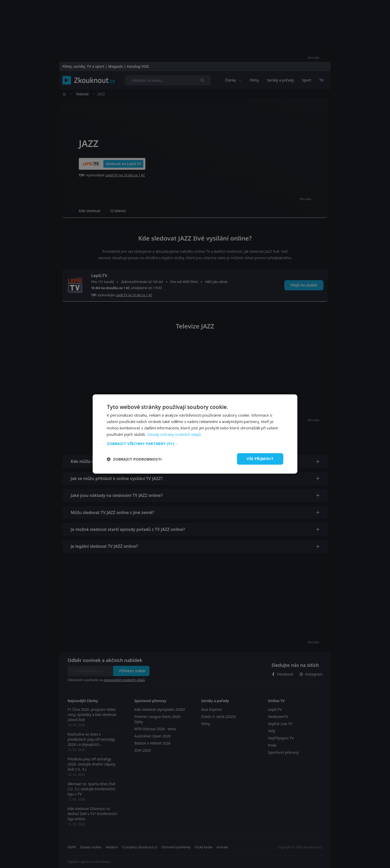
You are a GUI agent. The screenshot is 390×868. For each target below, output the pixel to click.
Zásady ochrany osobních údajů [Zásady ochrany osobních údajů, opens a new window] (174, 434)
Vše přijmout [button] (260, 459)
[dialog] (195, 434)
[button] (195, 443)
